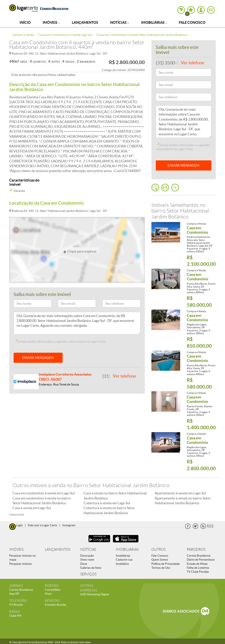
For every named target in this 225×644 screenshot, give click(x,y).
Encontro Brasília (55, 605)
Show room (87, 560)
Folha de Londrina (198, 568)
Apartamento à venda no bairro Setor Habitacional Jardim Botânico (183, 501)
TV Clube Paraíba (198, 572)
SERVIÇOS (88, 574)
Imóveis (51, 22)
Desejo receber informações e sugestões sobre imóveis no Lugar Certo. (60, 341)
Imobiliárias (154, 22)
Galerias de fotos (91, 568)
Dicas (84, 564)
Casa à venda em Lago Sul (32, 508)
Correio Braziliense (199, 556)
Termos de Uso (161, 568)
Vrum (48, 594)
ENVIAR (183, 165)
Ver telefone (124, 376)
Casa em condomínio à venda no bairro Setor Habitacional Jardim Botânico (42, 501)
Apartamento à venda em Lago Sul (180, 493)
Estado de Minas (197, 564)
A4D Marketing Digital (95, 594)
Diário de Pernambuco (201, 560)
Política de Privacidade (166, 564)
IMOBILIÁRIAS (127, 550)
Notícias (120, 22)
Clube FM (15, 616)
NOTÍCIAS (88, 550)
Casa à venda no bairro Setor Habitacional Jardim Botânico (115, 495)
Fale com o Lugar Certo (43, 525)
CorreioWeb (53, 590)
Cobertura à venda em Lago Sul (107, 503)
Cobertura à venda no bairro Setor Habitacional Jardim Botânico (109, 510)
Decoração (87, 556)
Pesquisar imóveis (21, 564)
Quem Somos (160, 560)
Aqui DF (14, 594)
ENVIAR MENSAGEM (38, 358)
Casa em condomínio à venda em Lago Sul (44, 493)
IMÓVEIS (16, 550)
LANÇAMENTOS (58, 550)
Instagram (69, 525)
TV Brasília (16, 605)
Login (19, 525)
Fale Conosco (192, 22)
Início (25, 22)
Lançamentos (85, 22)
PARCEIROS (196, 550)
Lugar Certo (24, 8)
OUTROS (159, 550)
